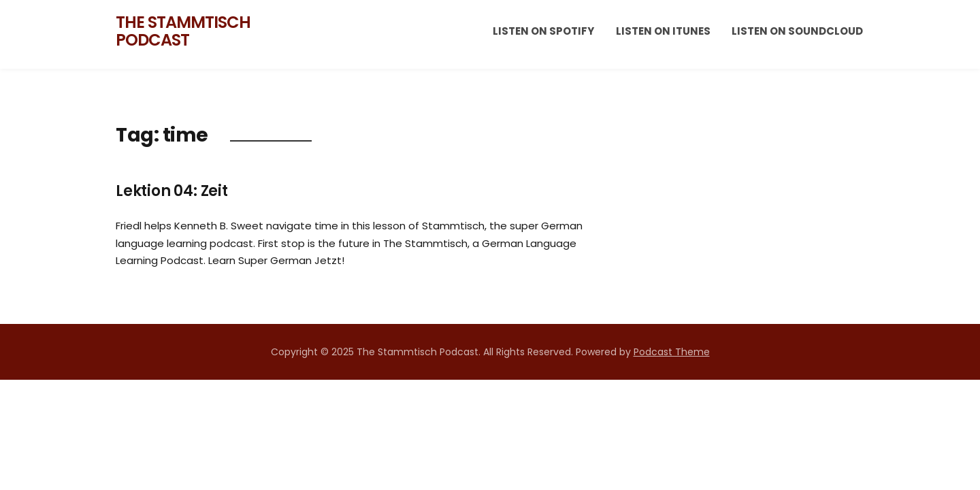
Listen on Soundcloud (797, 31)
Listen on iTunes (663, 31)
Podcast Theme (672, 352)
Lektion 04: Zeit (172, 191)
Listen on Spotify (543, 31)
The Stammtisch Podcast (183, 31)
